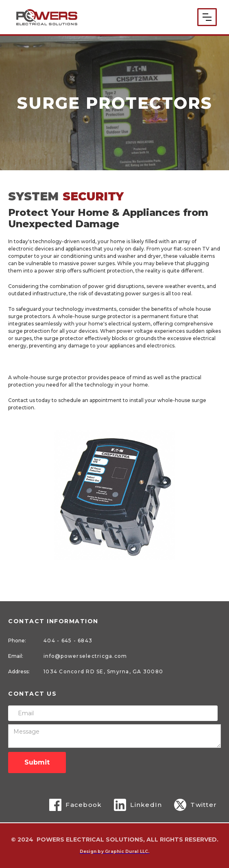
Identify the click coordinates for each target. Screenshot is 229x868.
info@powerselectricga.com (85, 656)
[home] (47, 17)
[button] (207, 17)
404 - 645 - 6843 (68, 641)
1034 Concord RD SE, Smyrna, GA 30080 (103, 671)
